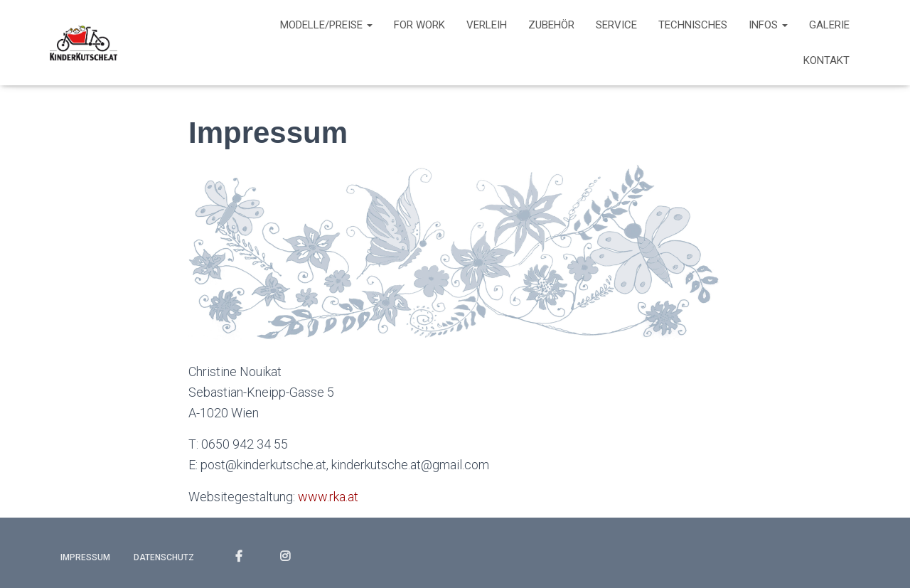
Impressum (85, 557)
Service (616, 25)
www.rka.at (328, 497)
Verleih (487, 25)
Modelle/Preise (326, 25)
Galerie (829, 25)
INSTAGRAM (285, 557)
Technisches (693, 25)
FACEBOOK (239, 557)
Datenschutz (164, 557)
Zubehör (551, 25)
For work (419, 25)
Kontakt (826, 60)
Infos (768, 25)
